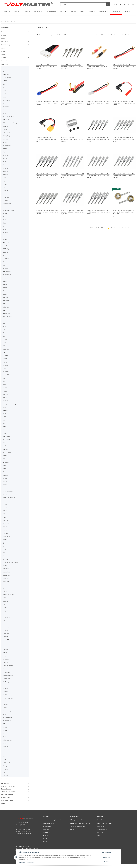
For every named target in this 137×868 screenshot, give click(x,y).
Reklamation (46, 829)
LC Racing (6, 372)
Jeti (4, 336)
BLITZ (4, 113)
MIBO (4, 417)
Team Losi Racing (8, 675)
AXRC (4, 97)
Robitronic (6, 598)
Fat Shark (6, 213)
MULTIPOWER (7, 452)
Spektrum (6, 637)
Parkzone (5, 485)
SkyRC (5, 624)
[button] (120, 4)
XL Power (5, 753)
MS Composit (7, 436)
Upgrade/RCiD (7, 721)
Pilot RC (5, 507)
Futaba (5, 239)
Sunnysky (6, 650)
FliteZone (5, 220)
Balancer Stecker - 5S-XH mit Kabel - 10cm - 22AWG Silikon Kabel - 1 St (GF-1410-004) (47, 66)
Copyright (45, 838)
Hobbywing (6, 304)
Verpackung (46, 835)
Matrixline (6, 394)
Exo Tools (6, 200)
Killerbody (6, 346)
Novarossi (6, 462)
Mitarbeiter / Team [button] (7, 800)
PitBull (5, 511)
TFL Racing (6, 682)
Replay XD (6, 582)
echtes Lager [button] (6, 798)
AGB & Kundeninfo (103, 829)
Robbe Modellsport (8, 595)
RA (4, 546)
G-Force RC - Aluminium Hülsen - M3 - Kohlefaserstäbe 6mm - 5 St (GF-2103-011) (98, 211)
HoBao (5, 294)
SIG (4, 620)
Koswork (5, 365)
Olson (4, 465)
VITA (4, 734)
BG (4, 103)
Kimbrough (6, 349)
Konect (5, 359)
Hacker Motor (7, 275)
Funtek (5, 236)
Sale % (3, 54)
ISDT (4, 330)
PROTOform (6, 536)
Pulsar (5, 540)
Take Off (5, 662)
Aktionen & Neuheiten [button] (9, 792)
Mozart (5, 433)
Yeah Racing (6, 763)
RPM (4, 604)
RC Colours (6, 559)
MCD (4, 407)
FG (4, 217)
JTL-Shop (128, 866)
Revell (5, 585)
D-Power (5, 142)
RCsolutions (6, 572)
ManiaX (5, 388)
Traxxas (5, 708)
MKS (4, 423)
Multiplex (6, 449)
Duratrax (5, 168)
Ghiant (5, 246)
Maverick (5, 401)
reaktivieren (6, 575)
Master (5, 391)
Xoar (4, 756)
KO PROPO (6, 355)
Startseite (100, 820)
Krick (4, 368)
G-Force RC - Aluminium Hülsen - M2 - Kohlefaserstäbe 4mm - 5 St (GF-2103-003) (98, 138)
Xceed (5, 743)
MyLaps (5, 456)
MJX (4, 420)
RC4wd (5, 566)
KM (4, 352)
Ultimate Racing (7, 717)
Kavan (5, 343)
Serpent (5, 614)
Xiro (4, 750)
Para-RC (5, 482)
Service (99, 835)
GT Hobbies (6, 259)
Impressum (22, 863)
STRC (4, 646)
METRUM (5, 414)
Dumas (5, 165)
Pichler (5, 504)
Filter (39, 35)
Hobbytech (6, 301)
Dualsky (5, 158)
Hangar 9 (5, 278)
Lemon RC (6, 375)
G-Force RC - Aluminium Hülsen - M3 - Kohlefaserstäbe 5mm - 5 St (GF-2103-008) (72, 211)
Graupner (6, 252)
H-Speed (5, 268)
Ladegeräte (5, 42)
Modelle (4, 32)
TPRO (4, 701)
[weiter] (134, 35)
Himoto (5, 288)
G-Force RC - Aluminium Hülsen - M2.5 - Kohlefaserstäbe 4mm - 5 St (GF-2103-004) (98, 175)
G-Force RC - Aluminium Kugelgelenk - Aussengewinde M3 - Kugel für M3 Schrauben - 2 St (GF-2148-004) (124, 211)
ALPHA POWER (7, 78)
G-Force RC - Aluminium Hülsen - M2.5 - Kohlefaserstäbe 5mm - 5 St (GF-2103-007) (124, 175)
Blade (4, 110)
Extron (5, 207)
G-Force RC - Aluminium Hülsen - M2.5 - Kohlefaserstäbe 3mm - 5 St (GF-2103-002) (73, 175)
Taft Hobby (6, 659)
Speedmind (6, 633)
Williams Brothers (8, 740)
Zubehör (4, 51)
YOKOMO (6, 769)
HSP (4, 323)
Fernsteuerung (6, 45)
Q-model (5, 543)
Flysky (4, 223)
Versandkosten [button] (6, 789)
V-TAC (4, 724)
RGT (4, 588)
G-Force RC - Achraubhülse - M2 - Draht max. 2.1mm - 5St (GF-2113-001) (72, 66)
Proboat (5, 530)
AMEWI (5, 81)
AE (4, 71)
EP (3, 194)
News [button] (3, 803)
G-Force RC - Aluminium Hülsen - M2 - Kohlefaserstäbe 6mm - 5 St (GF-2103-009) (47, 175)
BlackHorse (6, 107)
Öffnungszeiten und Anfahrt (78, 820)
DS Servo (5, 155)
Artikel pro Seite (62, 35)
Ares (4, 87)
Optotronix (6, 472)
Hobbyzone (6, 307)
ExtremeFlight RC (8, 204)
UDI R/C (5, 714)
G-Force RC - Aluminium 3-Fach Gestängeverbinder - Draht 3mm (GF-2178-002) (72, 138)
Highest (5, 284)
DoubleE (5, 149)
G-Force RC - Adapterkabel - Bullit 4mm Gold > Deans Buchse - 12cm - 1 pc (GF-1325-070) (124, 66)
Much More (6, 446)
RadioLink (6, 549)
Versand (45, 842)
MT (4, 443)
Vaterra (5, 730)
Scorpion (5, 611)
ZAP (4, 772)
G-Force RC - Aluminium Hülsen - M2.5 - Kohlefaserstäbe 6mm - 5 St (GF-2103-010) (47, 211)
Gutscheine (5, 779)
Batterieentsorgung (48, 823)
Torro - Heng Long (8, 698)
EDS (4, 181)
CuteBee (5, 139)
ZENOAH (5, 776)
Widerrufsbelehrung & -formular (52, 820)
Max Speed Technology (10, 404)
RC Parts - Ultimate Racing (10, 562)
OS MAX (5, 478)
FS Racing (6, 233)
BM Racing (6, 120)
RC (4, 556)
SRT (4, 643)
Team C (5, 669)
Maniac (5, 385)
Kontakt (72, 829)
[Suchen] (83, 4)
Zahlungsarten (47, 826)
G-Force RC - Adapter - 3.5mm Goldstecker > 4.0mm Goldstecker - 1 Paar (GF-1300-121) (98, 66)
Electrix (5, 187)
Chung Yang (6, 136)
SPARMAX (6, 630)
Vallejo (5, 727)
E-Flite (5, 178)
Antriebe (4, 35)
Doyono (5, 152)
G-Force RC (6, 242)
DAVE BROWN (7, 145)
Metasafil (5, 410)
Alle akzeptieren (107, 853)
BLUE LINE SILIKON (8, 116)
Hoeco (5, 310)
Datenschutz (30, 863)
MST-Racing (6, 440)
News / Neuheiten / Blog (104, 823)
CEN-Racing (6, 133)
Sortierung (49, 35)
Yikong (5, 766)
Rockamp (5, 601)
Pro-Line (5, 527)
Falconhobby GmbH (9, 210)
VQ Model (6, 737)
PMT (4, 514)
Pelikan (5, 494)
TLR (4, 685)
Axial (4, 94)
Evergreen (6, 197)
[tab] (15, 783)
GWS (4, 265)
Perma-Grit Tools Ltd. (9, 498)
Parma (5, 488)
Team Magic (6, 679)
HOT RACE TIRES (8, 317)
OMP (4, 469)
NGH (4, 459)
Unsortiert (4, 64)
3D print (4, 58)
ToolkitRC (6, 688)
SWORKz (5, 653)
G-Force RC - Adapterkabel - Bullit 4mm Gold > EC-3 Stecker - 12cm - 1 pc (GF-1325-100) (47, 102)
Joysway (5, 339)
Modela (5, 427)
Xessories (6, 746)
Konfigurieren (107, 857)
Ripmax (5, 591)
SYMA (4, 656)
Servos (3, 48)
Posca (4, 517)
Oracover (5, 475)
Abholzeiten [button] (5, 783)
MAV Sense (6, 397)
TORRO (5, 695)
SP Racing (6, 627)
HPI (4, 320)
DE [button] (115, 4)
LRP (4, 381)
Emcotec (5, 191)
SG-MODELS (6, 617)
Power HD (6, 520)
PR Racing (6, 524)
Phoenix (5, 501)
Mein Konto (101, 826)
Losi (4, 378)
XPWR (4, 759)
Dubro (5, 162)
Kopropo (5, 362)
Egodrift (5, 184)
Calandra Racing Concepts (10, 123)
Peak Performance (8, 491)
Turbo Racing (7, 711)
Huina (5, 326)
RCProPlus (6, 569)
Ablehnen (107, 862)
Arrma (5, 91)
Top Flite (5, 692)
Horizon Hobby (7, 313)
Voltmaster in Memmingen (78, 826)
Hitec (4, 291)
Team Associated (8, 666)
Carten (5, 129)
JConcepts (6, 333)
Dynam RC (6, 171)
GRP (4, 255)
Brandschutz (5, 61)
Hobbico (5, 297)
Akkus (3, 38)
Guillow (5, 262)
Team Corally (7, 672)
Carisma (5, 126)
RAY (4, 553)
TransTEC (6, 704)
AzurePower (6, 100)
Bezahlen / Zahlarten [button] (8, 786)
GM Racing (6, 249)
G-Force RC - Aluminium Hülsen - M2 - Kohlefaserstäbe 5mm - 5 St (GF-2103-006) (124, 138)
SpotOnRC (6, 640)
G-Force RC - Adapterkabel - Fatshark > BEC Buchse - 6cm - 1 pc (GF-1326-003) (124, 102)
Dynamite (6, 175)
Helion (5, 281)
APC (4, 84)
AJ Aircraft (6, 74)
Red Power (6, 578)
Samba (5, 608)
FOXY (4, 229)
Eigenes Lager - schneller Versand (80, 823)
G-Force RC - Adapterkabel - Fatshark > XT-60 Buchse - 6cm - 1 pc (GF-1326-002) (47, 138)
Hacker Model (7, 271)
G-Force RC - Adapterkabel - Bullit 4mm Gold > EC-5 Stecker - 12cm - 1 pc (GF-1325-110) (73, 102)
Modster (5, 430)
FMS (4, 226)
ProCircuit (6, 533)
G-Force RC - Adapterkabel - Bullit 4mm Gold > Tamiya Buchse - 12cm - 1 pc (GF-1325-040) (98, 102)
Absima (5, 68)
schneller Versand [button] (7, 795)
